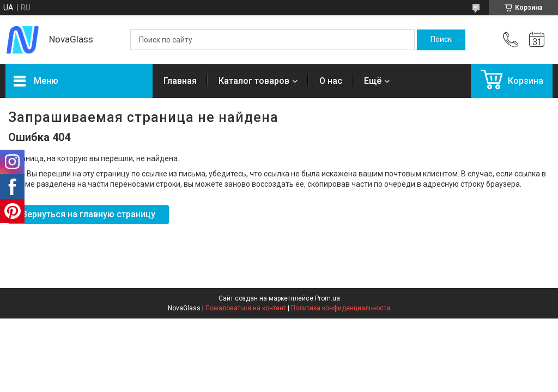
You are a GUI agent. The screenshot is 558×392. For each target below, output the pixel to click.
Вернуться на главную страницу (89, 214)
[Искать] (441, 40)
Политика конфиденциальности (341, 308)
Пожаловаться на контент (246, 308)
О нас (331, 81)
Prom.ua (327, 298)
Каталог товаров (254, 81)
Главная (180, 81)
